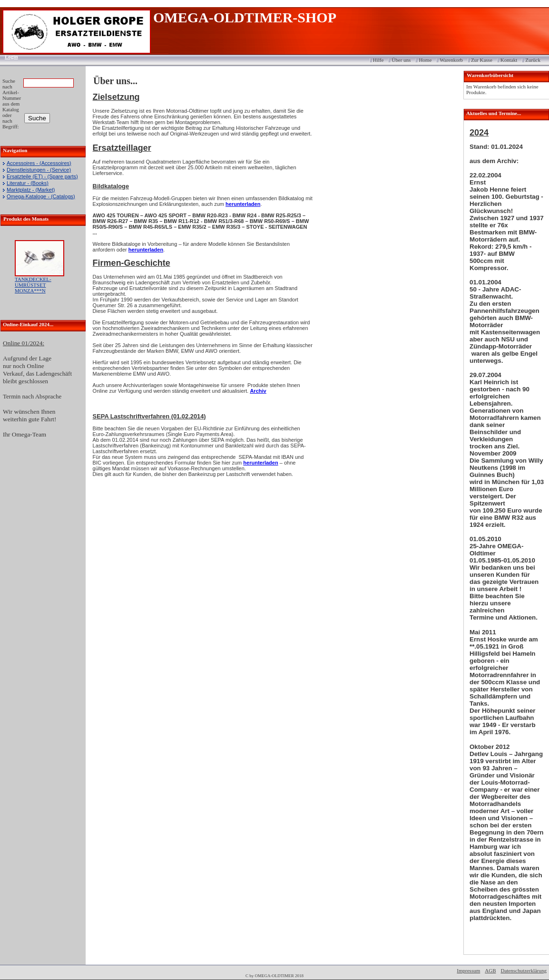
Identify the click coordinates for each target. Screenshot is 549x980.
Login (8, 57)
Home (425, 60)
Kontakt (509, 60)
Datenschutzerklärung (524, 970)
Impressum (468, 970)
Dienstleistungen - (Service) (39, 170)
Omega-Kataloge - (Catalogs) (41, 196)
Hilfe (378, 60)
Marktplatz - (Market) (31, 190)
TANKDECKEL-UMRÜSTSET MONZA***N (33, 285)
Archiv (258, 391)
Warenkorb (451, 60)
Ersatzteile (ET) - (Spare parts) (42, 176)
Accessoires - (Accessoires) (39, 163)
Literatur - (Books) (28, 183)
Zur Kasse (482, 60)
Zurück (533, 60)
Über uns (401, 60)
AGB (490, 970)
